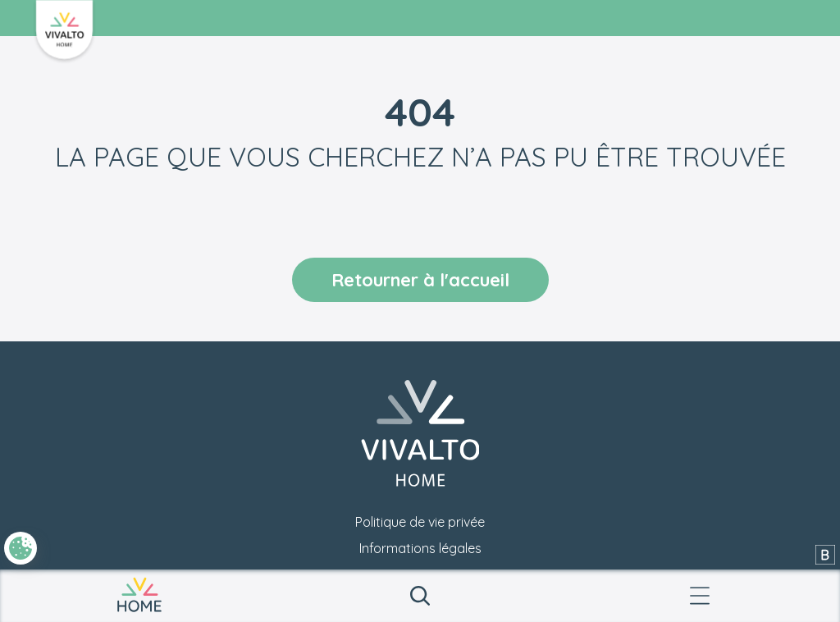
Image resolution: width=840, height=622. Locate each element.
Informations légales (420, 548)
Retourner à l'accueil (420, 280)
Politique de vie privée (420, 522)
